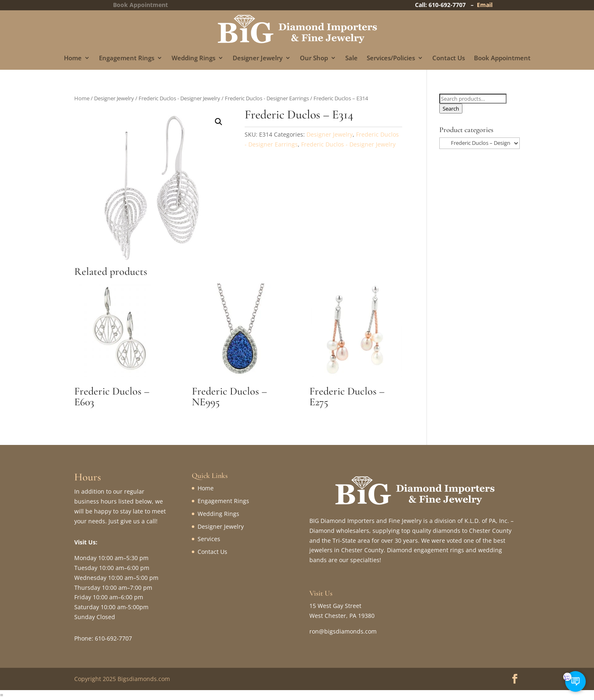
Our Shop (314, 58)
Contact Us (449, 58)
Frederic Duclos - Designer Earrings (267, 98)
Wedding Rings (193, 58)
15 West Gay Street (335, 606)
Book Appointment (502, 58)
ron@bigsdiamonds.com (343, 631)
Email (485, 5)
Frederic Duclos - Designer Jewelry (179, 98)
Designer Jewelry (258, 58)
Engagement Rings (127, 58)
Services (209, 539)
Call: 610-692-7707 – (446, 5)
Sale (351, 58)
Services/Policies (391, 58)
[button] (219, 122)
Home (73, 58)
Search (451, 109)
